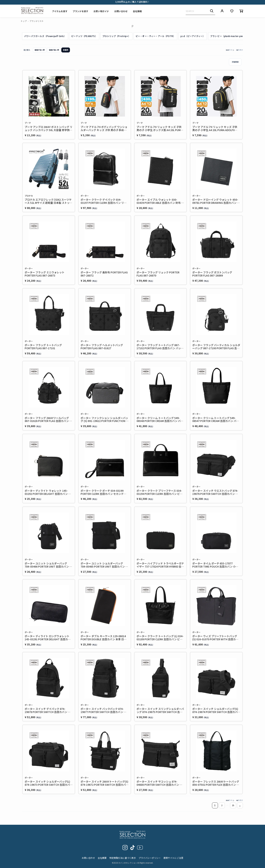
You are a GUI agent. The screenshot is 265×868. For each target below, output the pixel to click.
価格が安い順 (40, 50)
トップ (24, 21)
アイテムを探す (60, 11)
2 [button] (222, 805)
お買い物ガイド (101, 11)
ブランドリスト (37, 21)
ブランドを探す (80, 11)
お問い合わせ (121, 11)
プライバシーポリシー (150, 858)
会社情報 (137, 11)
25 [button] (233, 805)
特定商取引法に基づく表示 (123, 858)
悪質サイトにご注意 (173, 858)
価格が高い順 (54, 50)
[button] (240, 806)
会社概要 (102, 858)
